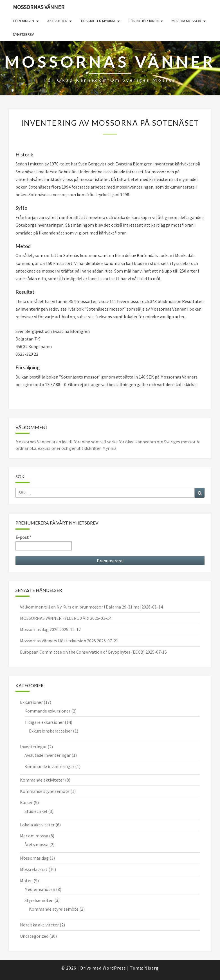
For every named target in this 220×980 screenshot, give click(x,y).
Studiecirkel (36, 811)
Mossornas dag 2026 (39, 629)
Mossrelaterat (34, 869)
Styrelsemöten (39, 900)
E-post (23, 537)
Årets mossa (36, 844)
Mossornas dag (34, 858)
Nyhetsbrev (23, 34)
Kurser (26, 802)
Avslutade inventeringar (48, 755)
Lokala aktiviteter (37, 825)
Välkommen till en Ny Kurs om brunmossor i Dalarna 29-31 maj (80, 607)
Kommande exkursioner (47, 711)
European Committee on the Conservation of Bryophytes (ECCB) (82, 652)
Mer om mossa (34, 836)
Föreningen (23, 21)
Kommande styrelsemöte (45, 791)
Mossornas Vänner (39, 7)
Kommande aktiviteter (42, 780)
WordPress (114, 968)
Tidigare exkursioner (44, 722)
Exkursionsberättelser (50, 731)
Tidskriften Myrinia (98, 21)
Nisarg (151, 968)
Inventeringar (33, 747)
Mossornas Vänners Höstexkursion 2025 (58, 641)
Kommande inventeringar (49, 766)
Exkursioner (31, 702)
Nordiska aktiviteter (39, 925)
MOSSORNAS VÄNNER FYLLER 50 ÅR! (55, 618)
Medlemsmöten (40, 889)
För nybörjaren (144, 21)
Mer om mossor (186, 21)
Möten (26, 881)
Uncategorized (34, 936)
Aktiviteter (57, 21)
